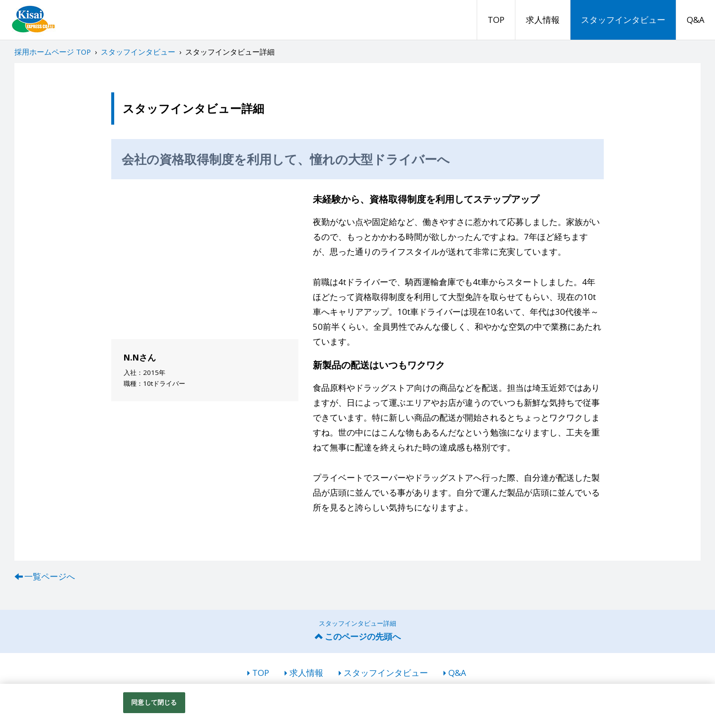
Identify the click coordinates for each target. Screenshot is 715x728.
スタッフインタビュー (623, 20)
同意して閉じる (154, 702)
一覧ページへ (50, 576)
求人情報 (543, 20)
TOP (496, 20)
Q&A (696, 20)
